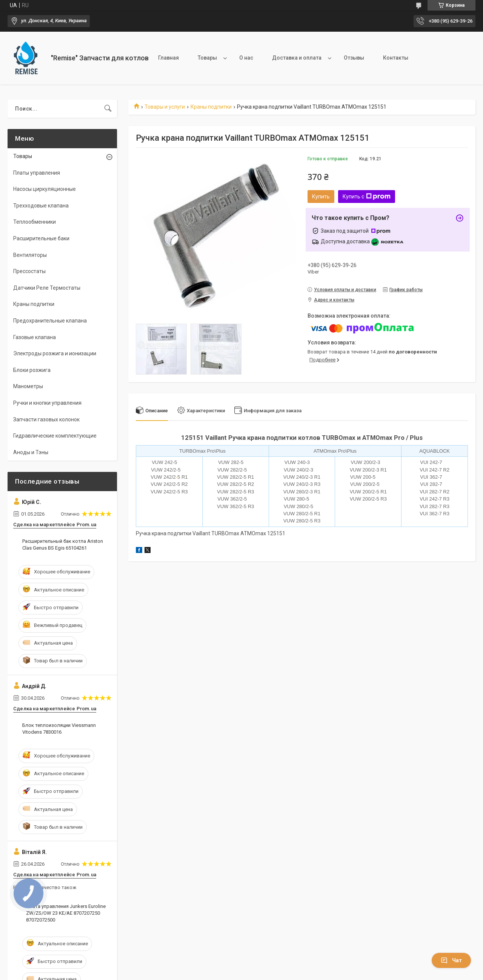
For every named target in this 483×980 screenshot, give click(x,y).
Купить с (367, 197)
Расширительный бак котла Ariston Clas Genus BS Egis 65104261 (63, 545)
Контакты (396, 58)
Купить (321, 197)
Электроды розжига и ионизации (55, 353)
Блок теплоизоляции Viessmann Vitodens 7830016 (59, 729)
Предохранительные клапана (50, 321)
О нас (246, 58)
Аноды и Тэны (31, 452)
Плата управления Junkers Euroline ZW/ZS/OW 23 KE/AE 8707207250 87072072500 (66, 913)
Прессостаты (29, 271)
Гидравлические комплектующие (55, 436)
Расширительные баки (41, 238)
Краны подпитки (211, 107)
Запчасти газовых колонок (46, 419)
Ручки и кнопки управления (47, 403)
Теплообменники (35, 222)
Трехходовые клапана (41, 206)
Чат (451, 960)
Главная (168, 58)
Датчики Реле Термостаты (47, 288)
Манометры (28, 386)
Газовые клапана (35, 337)
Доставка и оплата (297, 58)
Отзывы (354, 58)
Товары (207, 58)
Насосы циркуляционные (45, 189)
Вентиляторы (30, 255)
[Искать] (108, 109)
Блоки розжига (32, 370)
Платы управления (37, 173)
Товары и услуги (165, 107)
